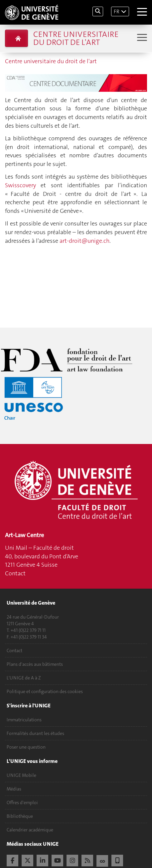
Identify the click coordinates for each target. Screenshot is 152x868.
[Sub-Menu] (141, 38)
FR (117, 11)
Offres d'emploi (22, 802)
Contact (15, 573)
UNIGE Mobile (21, 775)
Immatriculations (24, 720)
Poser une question (26, 747)
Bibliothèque (20, 816)
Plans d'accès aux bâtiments (35, 664)
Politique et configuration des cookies (45, 691)
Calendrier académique (30, 830)
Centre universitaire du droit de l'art (76, 38)
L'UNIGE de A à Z (24, 678)
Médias (14, 789)
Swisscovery (20, 185)
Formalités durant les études (35, 733)
